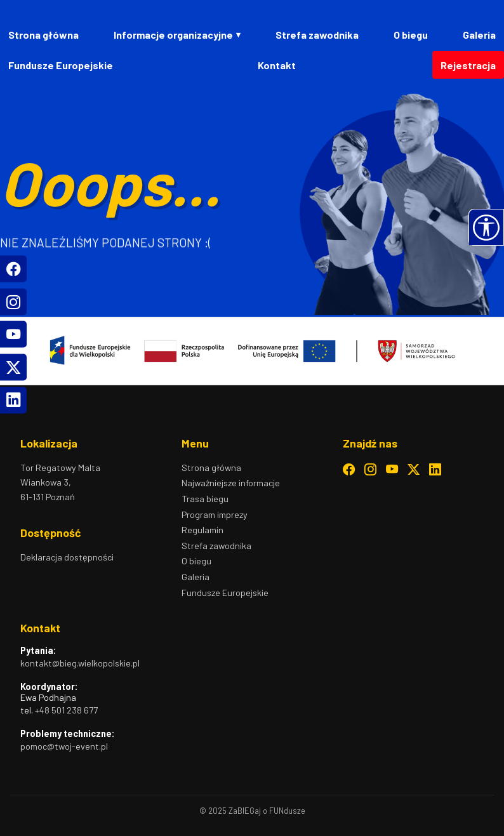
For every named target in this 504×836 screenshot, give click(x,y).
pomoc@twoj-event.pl (64, 746)
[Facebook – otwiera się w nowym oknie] (349, 470)
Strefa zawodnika (317, 35)
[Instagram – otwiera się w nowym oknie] (370, 470)
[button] (486, 227)
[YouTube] (13, 335)
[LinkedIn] (13, 400)
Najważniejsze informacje (231, 483)
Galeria (479, 35)
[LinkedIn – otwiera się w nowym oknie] (435, 470)
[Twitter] (13, 367)
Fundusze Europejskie (61, 65)
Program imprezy (215, 514)
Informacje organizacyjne (173, 35)
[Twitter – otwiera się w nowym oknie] (414, 470)
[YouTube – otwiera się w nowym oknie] (392, 470)
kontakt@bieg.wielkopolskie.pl (80, 663)
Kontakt (277, 65)
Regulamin (202, 530)
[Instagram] (13, 302)
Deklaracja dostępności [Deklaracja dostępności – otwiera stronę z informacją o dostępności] (67, 557)
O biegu (411, 35)
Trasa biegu (205, 499)
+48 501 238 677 (66, 710)
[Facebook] (13, 269)
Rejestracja (468, 65)
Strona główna (43, 35)
